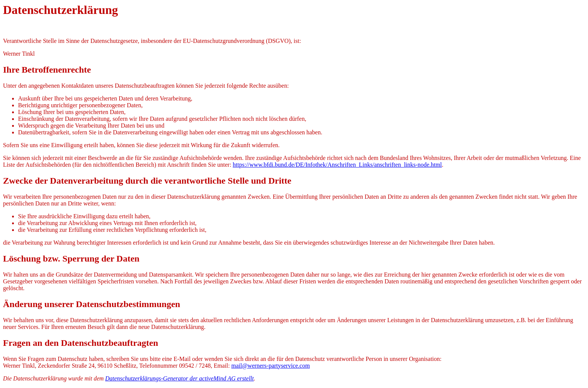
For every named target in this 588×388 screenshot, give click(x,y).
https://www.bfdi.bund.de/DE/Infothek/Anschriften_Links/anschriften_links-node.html (337, 165)
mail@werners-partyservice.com (271, 366)
